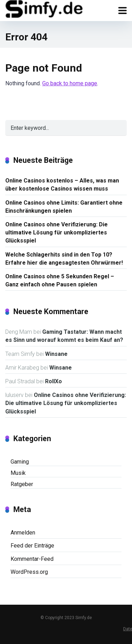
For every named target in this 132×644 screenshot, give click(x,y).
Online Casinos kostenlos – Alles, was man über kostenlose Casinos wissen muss (62, 185)
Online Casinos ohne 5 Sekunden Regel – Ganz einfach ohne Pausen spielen (60, 280)
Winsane (56, 354)
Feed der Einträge (32, 546)
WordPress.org (29, 572)
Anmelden (23, 533)
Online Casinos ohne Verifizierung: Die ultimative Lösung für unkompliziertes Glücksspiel (56, 233)
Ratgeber (22, 484)
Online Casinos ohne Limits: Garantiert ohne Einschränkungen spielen (64, 207)
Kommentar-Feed (32, 559)
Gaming (20, 462)
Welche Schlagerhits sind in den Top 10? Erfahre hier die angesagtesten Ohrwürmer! (64, 259)
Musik (18, 473)
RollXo (54, 381)
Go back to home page (70, 83)
